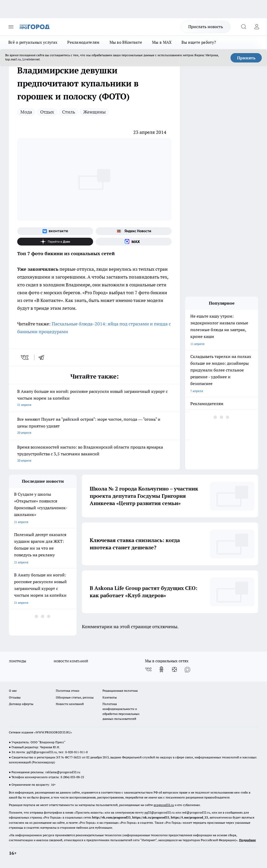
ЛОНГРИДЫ (17, 661)
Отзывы (15, 697)
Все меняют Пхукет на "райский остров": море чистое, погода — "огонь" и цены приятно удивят (94, 426)
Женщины (94, 112)
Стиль (69, 112)
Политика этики (68, 691)
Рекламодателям (83, 42)
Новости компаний (70, 704)
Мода (26, 112)
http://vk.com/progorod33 (111, 817)
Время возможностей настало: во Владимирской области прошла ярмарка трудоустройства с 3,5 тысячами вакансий (94, 454)
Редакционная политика (120, 691)
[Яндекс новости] (134, 231)
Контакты (110, 697)
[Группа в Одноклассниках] (161, 669)
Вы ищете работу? (199, 42)
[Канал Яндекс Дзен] (55, 242)
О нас (13, 691)
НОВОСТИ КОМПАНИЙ (71, 661)
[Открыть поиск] (244, 27)
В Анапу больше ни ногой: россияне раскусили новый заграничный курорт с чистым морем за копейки (94, 398)
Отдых (47, 112)
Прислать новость (206, 27)
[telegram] (43, 357)
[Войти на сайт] (257, 27)
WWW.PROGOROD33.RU (53, 732)
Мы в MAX (162, 42)
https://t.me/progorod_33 (189, 817)
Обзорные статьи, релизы (75, 697)
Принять (246, 58)
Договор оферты (21, 704)
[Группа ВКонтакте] (55, 231)
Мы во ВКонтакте (126, 42)
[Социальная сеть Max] (134, 242)
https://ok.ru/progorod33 (151, 817)
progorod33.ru (164, 805)
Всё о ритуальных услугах (33, 42)
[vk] (25, 357)
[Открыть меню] (11, 27)
